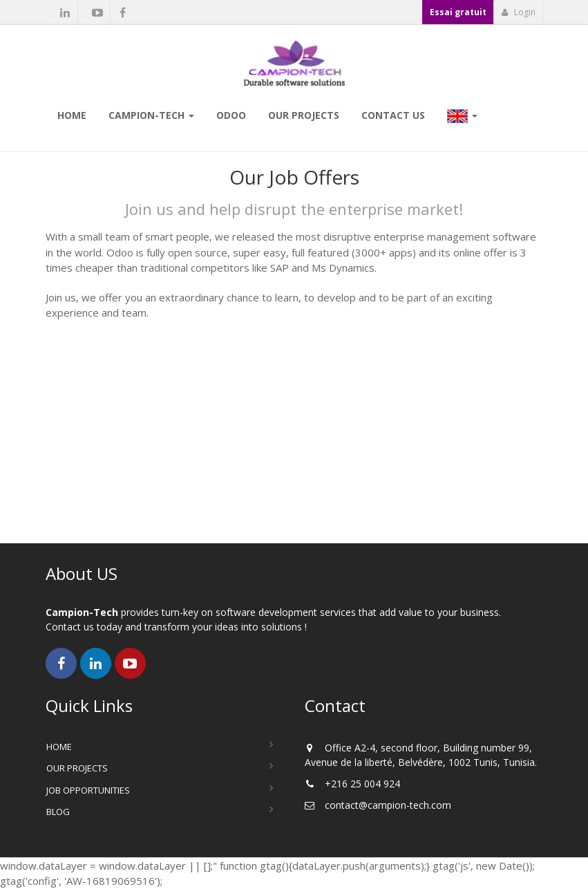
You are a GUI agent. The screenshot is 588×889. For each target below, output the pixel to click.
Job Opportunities (88, 790)
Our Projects (77, 768)
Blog (58, 812)
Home (59, 747)
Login (519, 12)
